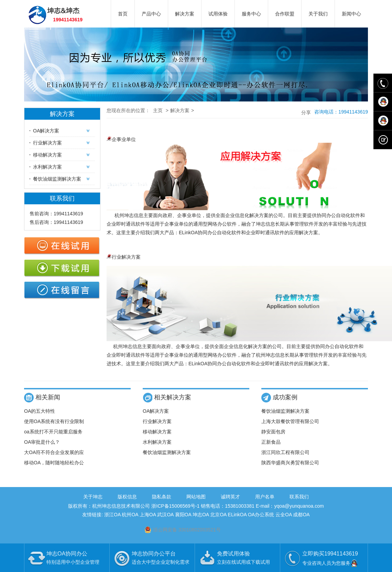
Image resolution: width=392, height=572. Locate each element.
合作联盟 (285, 14)
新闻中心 (351, 14)
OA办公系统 (261, 515)
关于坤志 (93, 497)
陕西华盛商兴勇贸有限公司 (290, 463)
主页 (158, 110)
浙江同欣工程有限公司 (285, 452)
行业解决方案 (47, 143)
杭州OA (130, 515)
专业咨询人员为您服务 (330, 563)
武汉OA (165, 515)
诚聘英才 (230, 497)
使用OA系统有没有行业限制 (54, 421)
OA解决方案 (46, 131)
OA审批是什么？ (42, 442)
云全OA (284, 515)
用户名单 (265, 497)
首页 (123, 14)
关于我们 (318, 14)
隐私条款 (162, 497)
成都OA (301, 515)
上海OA (148, 515)
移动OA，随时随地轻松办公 (54, 463)
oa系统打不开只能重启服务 (53, 432)
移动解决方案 (47, 155)
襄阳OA (183, 515)
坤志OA (201, 515)
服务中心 (251, 14)
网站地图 (196, 497)
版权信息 (127, 497)
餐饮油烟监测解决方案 (57, 179)
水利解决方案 (47, 167)
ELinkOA (237, 515)
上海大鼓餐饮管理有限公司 (290, 421)
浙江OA (112, 515)
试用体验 (218, 14)
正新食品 (271, 442)
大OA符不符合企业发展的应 (54, 452)
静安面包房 (273, 432)
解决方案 (185, 14)
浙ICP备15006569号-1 (175, 506)
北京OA (218, 515)
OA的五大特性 (40, 411)
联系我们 (299, 497)
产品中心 (151, 14)
